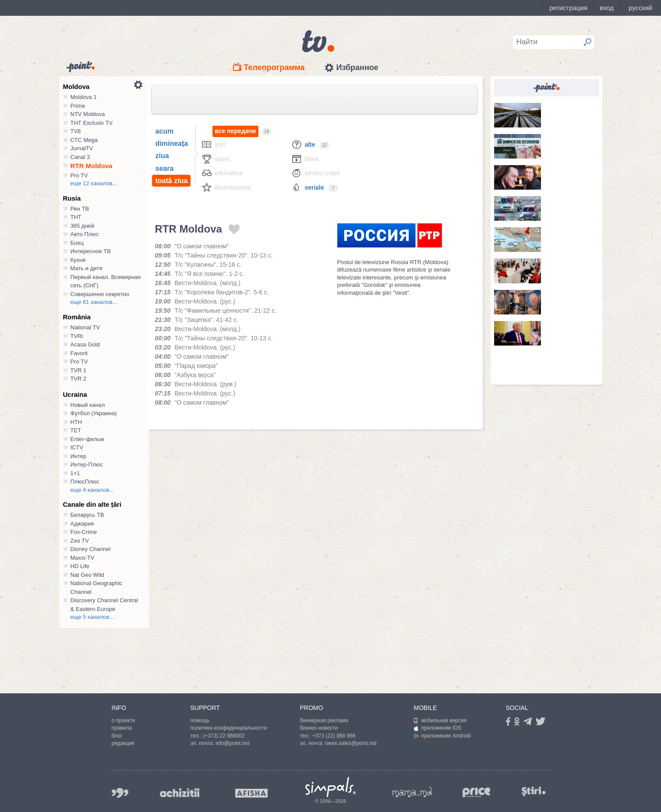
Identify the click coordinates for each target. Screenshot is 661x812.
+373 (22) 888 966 (334, 736)
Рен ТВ (80, 209)
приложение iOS (438, 728)
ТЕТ (76, 430)
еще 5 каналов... (92, 617)
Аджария (82, 524)
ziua (162, 156)
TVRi (77, 336)
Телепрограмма (274, 67)
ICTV (77, 447)
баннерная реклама (324, 720)
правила (122, 728)
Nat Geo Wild (87, 575)
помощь (200, 720)
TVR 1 (79, 370)
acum (165, 131)
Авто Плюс (85, 234)
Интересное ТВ (91, 251)
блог (117, 736)
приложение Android (442, 736)
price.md (477, 793)
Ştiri (214, 144)
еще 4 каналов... (92, 490)
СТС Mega (84, 140)
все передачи (235, 131)
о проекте (124, 720)
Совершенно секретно (100, 294)
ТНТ (76, 217)
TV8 (76, 131)
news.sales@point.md (351, 743)
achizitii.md (180, 793)
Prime (78, 106)
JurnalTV (82, 148)
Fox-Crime (84, 532)
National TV (85, 327)
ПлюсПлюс (85, 482)
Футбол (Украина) (94, 413)
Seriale (307, 187)
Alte (303, 144)
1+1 (75, 473)
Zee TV (80, 541)
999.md (120, 793)
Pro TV (79, 175)
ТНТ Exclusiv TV (92, 123)
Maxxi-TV (83, 558)
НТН (76, 422)
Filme (305, 159)
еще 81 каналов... (94, 302)
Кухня (78, 260)
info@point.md (233, 743)
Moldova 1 (84, 97)
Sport (216, 159)
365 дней (83, 226)
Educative (222, 173)
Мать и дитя (87, 268)
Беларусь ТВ (87, 515)
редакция (123, 743)
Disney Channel (91, 549)
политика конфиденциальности (229, 728)
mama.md (412, 792)
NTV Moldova (88, 114)
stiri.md (534, 791)
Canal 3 (80, 157)
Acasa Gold (85, 344)
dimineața (172, 143)
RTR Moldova (92, 166)
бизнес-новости (319, 728)
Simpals (330, 787)
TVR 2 (79, 379)
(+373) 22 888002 (224, 736)
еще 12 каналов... (94, 183)
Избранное (357, 67)
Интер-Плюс (87, 464)
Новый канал (88, 405)
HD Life (80, 566)
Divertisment (226, 187)
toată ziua (172, 181)
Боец (77, 243)
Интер (79, 456)
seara (165, 168)
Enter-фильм (87, 439)
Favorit (79, 353)
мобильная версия (440, 720)
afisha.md (251, 793)
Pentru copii (315, 173)
